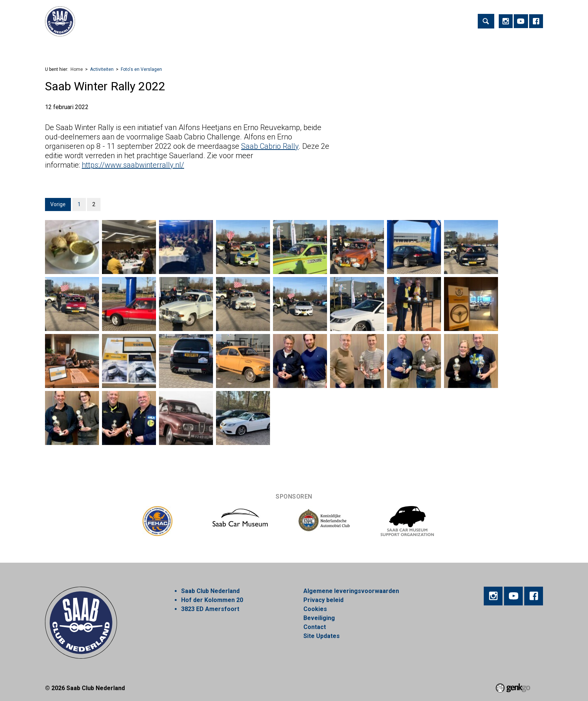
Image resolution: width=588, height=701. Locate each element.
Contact (315, 627)
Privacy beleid (323, 600)
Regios (207, 47)
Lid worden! (169, 47)
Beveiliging (319, 618)
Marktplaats (315, 47)
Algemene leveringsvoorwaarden (351, 591)
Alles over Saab (420, 47)
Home (54, 47)
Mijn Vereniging (365, 47)
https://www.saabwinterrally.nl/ (133, 165)
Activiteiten (84, 47)
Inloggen (466, 47)
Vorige (58, 204)
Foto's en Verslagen (141, 69)
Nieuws (239, 47)
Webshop (274, 47)
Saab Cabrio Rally (270, 146)
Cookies (315, 609)
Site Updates (322, 636)
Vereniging (126, 47)
